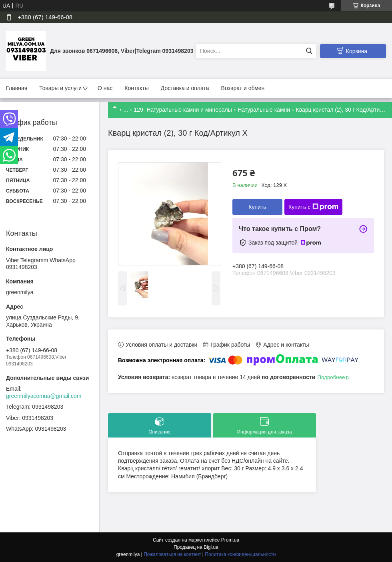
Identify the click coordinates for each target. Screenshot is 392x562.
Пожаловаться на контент (172, 554)
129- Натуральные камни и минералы (183, 110)
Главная (17, 88)
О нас (105, 88)
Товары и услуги (60, 88)
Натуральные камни (264, 110)
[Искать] (309, 51)
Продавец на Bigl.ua (196, 547)
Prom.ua (230, 540)
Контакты (136, 88)
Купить (257, 207)
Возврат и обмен (243, 88)
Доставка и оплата (185, 88)
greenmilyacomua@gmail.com (44, 396)
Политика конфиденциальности (240, 554)
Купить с (313, 207)
